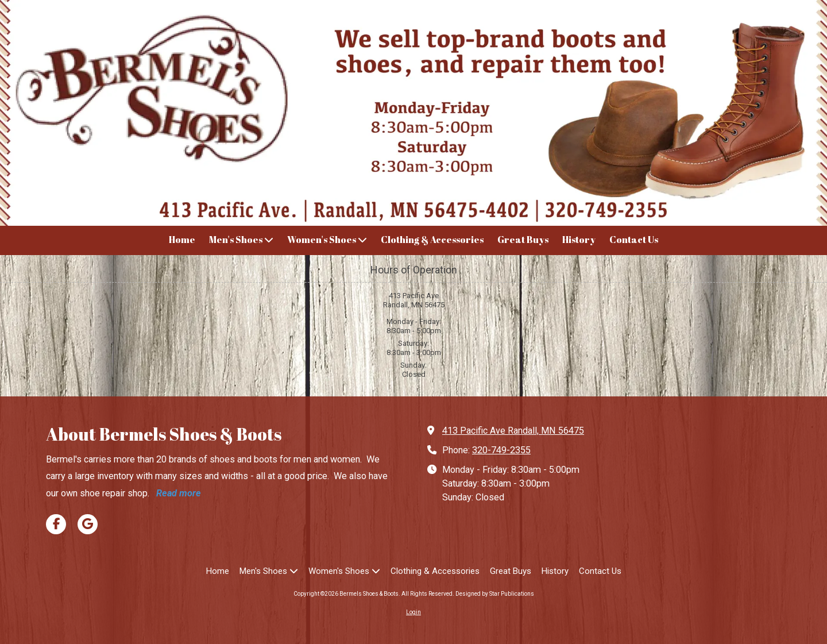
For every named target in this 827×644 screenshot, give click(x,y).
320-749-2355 (501, 450)
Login (413, 612)
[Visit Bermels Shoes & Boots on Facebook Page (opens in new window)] (56, 524)
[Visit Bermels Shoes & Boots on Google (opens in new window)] (88, 524)
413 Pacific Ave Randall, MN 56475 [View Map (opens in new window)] (513, 431)
